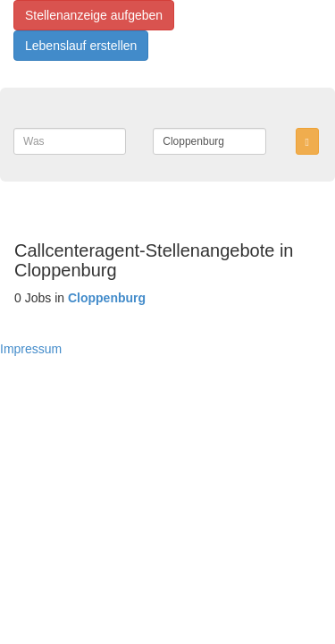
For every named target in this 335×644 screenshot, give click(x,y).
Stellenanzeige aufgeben (94, 15)
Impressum (31, 349)
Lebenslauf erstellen (81, 46)
